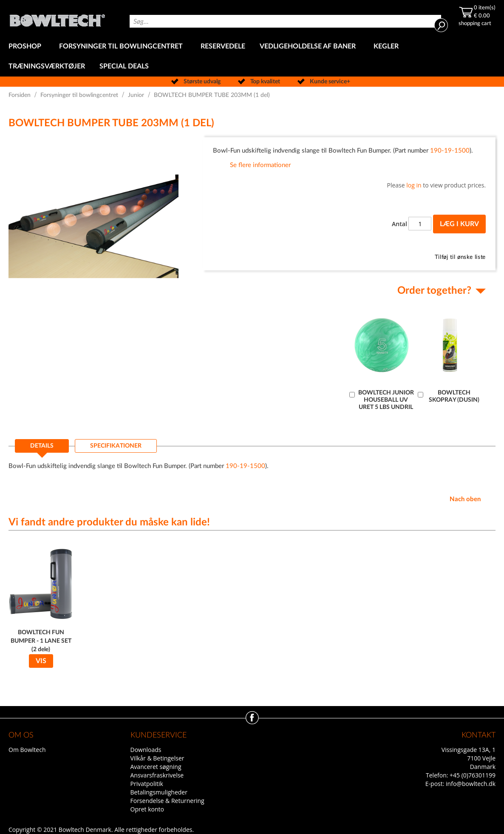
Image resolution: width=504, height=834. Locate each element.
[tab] (42, 448)
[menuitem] (27, 47)
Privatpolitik (147, 784)
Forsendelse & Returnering (167, 801)
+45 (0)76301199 (473, 775)
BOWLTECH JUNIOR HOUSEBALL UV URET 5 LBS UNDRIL (386, 400)
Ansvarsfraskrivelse (157, 775)
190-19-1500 (450, 151)
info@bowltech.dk (471, 784)
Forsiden (20, 95)
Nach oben (465, 499)
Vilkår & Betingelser (157, 758)
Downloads (146, 750)
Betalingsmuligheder (159, 792)
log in (414, 185)
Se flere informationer (260, 165)
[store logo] (57, 18)
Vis (41, 661)
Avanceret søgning (156, 767)
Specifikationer (116, 446)
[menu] (252, 57)
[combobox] (285, 21)
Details (42, 446)
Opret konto (147, 809)
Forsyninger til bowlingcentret (79, 95)
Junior (136, 95)
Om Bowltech (27, 750)
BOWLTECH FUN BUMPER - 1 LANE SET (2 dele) (41, 641)
